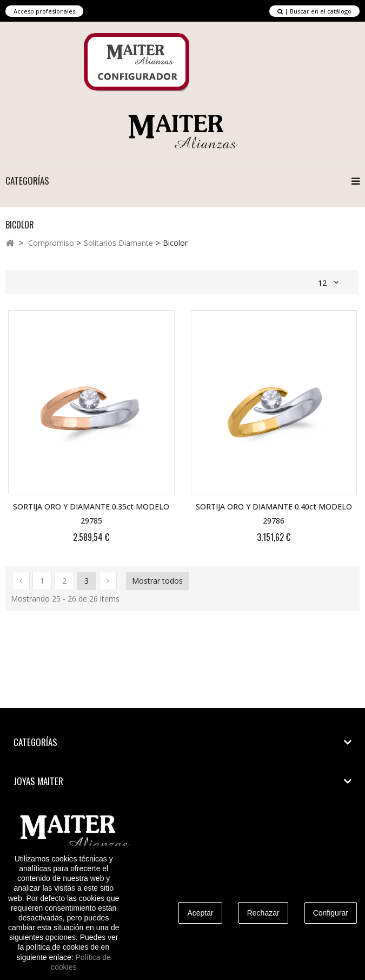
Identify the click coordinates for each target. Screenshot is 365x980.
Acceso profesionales (44, 11)
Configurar (331, 913)
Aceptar (200, 913)
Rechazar (263, 913)
